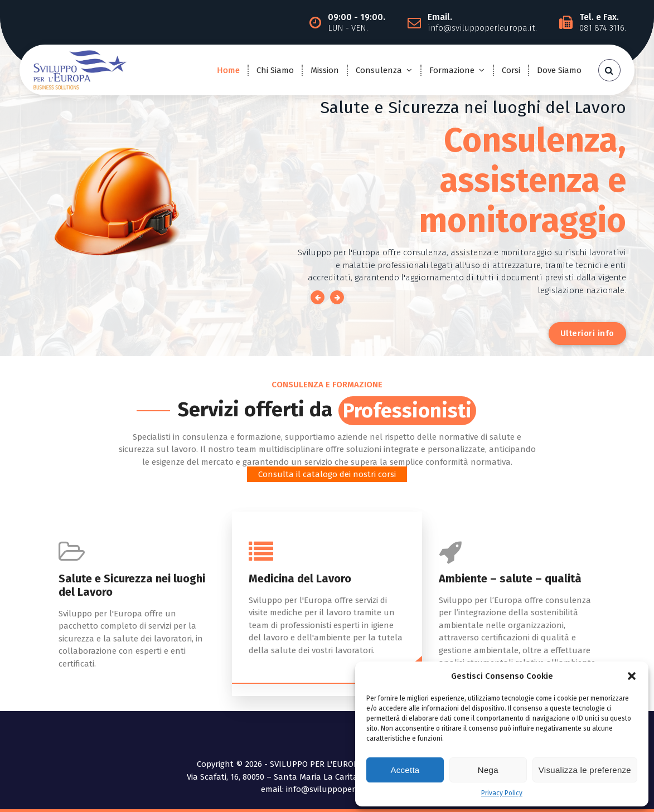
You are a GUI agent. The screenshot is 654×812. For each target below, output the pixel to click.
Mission (325, 70)
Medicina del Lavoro (300, 578)
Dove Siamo (559, 70)
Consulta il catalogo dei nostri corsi (327, 474)
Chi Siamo (275, 70)
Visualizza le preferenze (585, 770)
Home (228, 70)
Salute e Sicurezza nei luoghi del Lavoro (132, 585)
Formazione (452, 70)
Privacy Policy (502, 793)
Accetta (405, 770)
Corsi (511, 70)
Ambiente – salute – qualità (510, 578)
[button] (632, 676)
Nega (488, 770)
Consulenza (379, 70)
